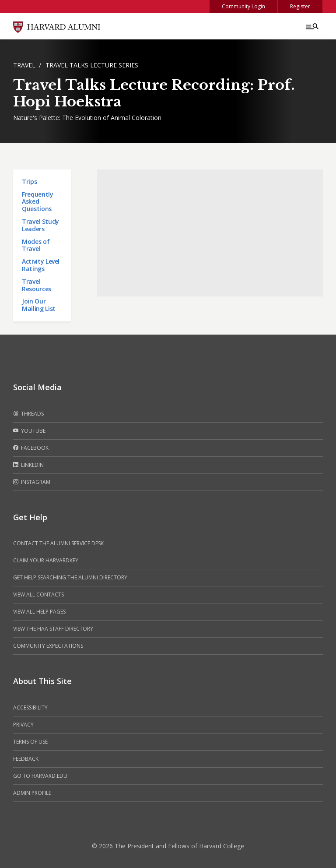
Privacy (23, 725)
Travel (24, 65)
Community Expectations (48, 646)
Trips (29, 182)
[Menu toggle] (311, 26)
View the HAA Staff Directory (53, 629)
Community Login (243, 6)
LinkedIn (28, 465)
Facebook (31, 448)
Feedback (26, 759)
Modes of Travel (36, 245)
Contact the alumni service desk (58, 543)
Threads (28, 414)
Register (300, 6)
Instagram (32, 482)
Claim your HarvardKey (46, 560)
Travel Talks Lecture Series (92, 65)
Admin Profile (32, 793)
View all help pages (39, 612)
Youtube (29, 431)
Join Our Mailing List (39, 305)
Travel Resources (37, 285)
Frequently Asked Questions (38, 202)
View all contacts (38, 595)
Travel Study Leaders (40, 225)
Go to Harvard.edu (40, 776)
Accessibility (30, 707)
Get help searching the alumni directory (70, 577)
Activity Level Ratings (41, 265)
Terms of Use (30, 742)
